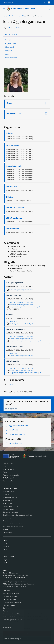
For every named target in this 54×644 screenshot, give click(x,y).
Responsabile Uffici (14, 113)
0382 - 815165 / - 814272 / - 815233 (20, 302)
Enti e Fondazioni (8, 478)
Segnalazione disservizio (11, 596)
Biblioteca (10, 197)
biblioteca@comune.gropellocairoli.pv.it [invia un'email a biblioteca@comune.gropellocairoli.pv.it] (19, 324)
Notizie (5, 543)
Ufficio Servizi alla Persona (16, 207)
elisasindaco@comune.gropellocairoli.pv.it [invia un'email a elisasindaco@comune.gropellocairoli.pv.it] (20, 290)
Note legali (6, 611)
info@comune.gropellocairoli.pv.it (17, 582)
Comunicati (7, 546)
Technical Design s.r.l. (16, 639)
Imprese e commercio (10, 518)
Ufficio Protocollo (12, 228)
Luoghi (5, 560)
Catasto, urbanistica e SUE (11, 506)
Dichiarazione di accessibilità (12, 614)
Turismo (5, 530)
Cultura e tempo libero (10, 509)
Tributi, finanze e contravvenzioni (13, 527)
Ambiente (6, 494)
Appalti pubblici (8, 500)
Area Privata (7, 627)
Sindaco (10, 103)
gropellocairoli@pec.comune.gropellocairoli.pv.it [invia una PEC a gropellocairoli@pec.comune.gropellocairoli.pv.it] (27, 341)
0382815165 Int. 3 (14, 353)
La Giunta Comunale (13, 146)
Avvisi (5, 549)
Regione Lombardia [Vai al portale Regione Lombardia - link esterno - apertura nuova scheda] (8, 3)
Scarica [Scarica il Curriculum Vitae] (10, 385)
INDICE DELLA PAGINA (27, 34)
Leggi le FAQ (7, 590)
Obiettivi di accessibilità (10, 617)
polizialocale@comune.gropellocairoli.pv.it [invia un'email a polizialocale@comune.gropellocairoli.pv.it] (20, 305)
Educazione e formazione (11, 512)
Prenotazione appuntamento (12, 593)
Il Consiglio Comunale (14, 166)
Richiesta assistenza (9, 599)
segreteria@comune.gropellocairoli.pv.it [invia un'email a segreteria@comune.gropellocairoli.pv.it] (20, 339)
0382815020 (12, 322)
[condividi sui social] (8, 28)
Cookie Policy (7, 608)
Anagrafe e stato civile (10, 497)
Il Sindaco (10, 133)
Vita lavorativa (8, 533)
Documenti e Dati (8, 481)
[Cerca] (49, 9)
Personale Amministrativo (11, 475)
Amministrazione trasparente (12, 602)
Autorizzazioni (7, 503)
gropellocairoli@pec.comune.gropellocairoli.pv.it (21, 584)
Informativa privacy (9, 605)
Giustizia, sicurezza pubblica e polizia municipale (18, 515)
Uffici (5, 466)
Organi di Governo (9, 469)
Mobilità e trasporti (9, 521)
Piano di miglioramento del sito (13, 620)
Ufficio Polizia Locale (13, 186)
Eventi (5, 563)
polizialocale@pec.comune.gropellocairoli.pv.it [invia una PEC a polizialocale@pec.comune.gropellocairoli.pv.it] (26, 307)
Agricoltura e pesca (9, 491)
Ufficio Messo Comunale (15, 218)
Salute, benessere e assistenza (13, 524)
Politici (5, 472)
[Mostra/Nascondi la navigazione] (4, 8)
